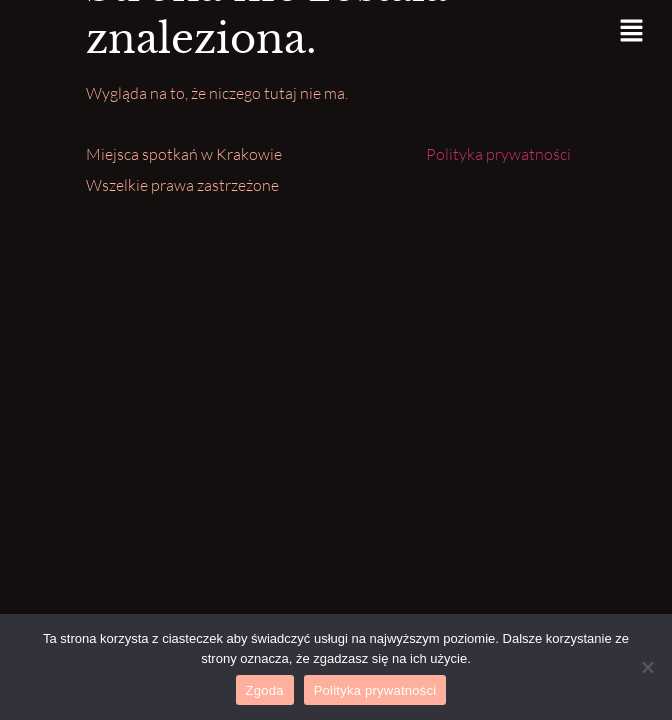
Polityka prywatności (498, 154)
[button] (632, 31)
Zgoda (265, 690)
